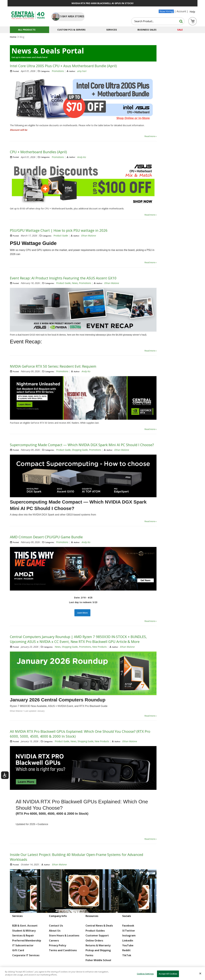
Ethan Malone (88, 236)
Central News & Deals (99, 926)
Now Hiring (166, 11)
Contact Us (56, 926)
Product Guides (95, 931)
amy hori (82, 71)
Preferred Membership (27, 941)
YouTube (128, 945)
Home (13, 37)
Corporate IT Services (26, 955)
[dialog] (102, 974)
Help (192, 12)
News (75, 283)
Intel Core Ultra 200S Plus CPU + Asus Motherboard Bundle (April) (63, 66)
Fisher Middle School (98, 960)
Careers (54, 941)
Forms (89, 955)
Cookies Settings (145, 974)
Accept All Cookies (168, 974)
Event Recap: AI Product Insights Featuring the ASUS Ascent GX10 (63, 278)
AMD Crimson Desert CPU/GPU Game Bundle (46, 537)
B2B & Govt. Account (25, 926)
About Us (55, 931)
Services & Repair (23, 935)
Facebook (128, 926)
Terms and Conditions (63, 950)
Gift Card (18, 950)
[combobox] (158, 21)
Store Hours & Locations (64, 935)
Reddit (126, 950)
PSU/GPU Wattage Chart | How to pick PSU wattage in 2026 (59, 230)
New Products (100, 647)
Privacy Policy (58, 945)
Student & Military (24, 931)
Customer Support (97, 935)
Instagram (129, 935)
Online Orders (94, 941)
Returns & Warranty (98, 945)
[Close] (200, 974)
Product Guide (61, 236)
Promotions (58, 71)
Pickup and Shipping (98, 950)
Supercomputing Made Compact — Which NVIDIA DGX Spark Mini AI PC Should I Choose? (82, 445)
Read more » (151, 136)
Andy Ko (81, 157)
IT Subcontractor (23, 945)
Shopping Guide (80, 450)
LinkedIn (128, 941)
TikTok (127, 955)
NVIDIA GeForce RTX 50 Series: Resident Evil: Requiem (53, 366)
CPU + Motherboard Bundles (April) (38, 152)
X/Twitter (129, 931)
